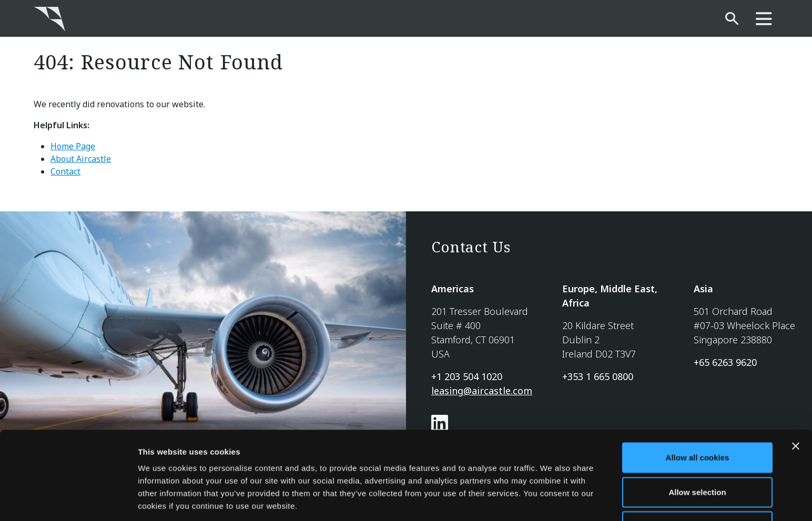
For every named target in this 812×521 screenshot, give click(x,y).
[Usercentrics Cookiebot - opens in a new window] (68, 500)
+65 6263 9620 (725, 362)
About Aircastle (81, 159)
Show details (552, 500)
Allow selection (697, 452)
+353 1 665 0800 (598, 376)
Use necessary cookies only (697, 487)
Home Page (73, 146)
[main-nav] (764, 19)
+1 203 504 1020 (467, 376)
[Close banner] (796, 406)
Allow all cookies (698, 418)
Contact (65, 171)
